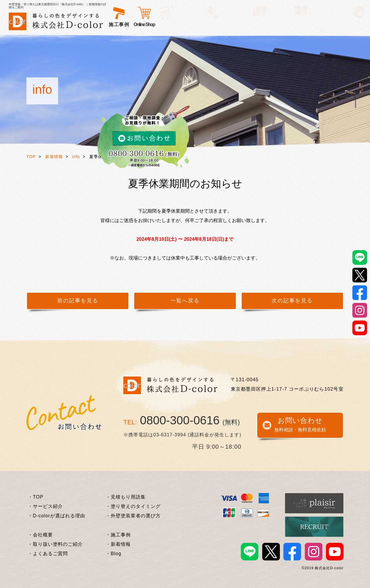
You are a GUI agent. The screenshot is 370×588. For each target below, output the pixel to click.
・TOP (36, 497)
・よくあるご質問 (48, 554)
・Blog (113, 554)
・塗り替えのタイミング (133, 506)
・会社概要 (40, 535)
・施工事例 (118, 535)
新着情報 (54, 157)
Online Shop (315, 24)
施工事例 (220, 24)
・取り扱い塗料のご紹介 (55, 544)
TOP (31, 157)
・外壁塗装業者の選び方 (133, 516)
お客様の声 (192, 24)
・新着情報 (118, 544)
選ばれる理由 (159, 24)
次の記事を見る (292, 301)
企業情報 (290, 24)
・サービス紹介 (45, 506)
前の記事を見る (78, 301)
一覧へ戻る (185, 301)
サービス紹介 (124, 24)
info (76, 157)
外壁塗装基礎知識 (255, 24)
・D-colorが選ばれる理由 (57, 516)
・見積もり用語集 (126, 497)
